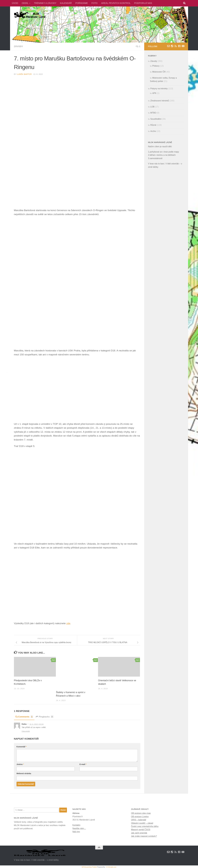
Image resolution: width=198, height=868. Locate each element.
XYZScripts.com (111, 867)
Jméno (20, 764)
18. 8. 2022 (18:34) (37, 724)
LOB (152, 107)
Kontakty (76, 825)
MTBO (153, 113)
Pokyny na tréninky (159, 89)
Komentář (22, 747)
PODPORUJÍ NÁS (143, 3)
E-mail (83, 764)
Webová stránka (24, 773)
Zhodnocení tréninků (160, 101)
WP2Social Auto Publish (89, 867)
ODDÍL (25, 3)
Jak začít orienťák (139, 833)
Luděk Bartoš (24, 74)
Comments (24, 717)
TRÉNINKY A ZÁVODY (45, 3)
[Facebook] (179, 46)
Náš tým (76, 832)
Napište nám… (79, 828)
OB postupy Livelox (140, 817)
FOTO (94, 3)
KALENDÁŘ (66, 3)
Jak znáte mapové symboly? (144, 836)
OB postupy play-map (141, 813)
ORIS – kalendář (139, 820)
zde (68, 623)
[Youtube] (183, 46)
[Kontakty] (172, 46)
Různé (153, 125)
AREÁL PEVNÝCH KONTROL (116, 3)
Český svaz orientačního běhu (145, 826)
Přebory (156, 66)
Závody (19, 46)
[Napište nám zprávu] (168, 46)
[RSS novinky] (176, 46)
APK (154, 93)
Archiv (153, 131)
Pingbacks (45, 717)
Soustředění (156, 119)
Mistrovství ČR (159, 72)
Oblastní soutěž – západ (142, 823)
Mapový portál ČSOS (141, 830)
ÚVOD (15, 3)
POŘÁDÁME (82, 3)
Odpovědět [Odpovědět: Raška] (26, 731)
